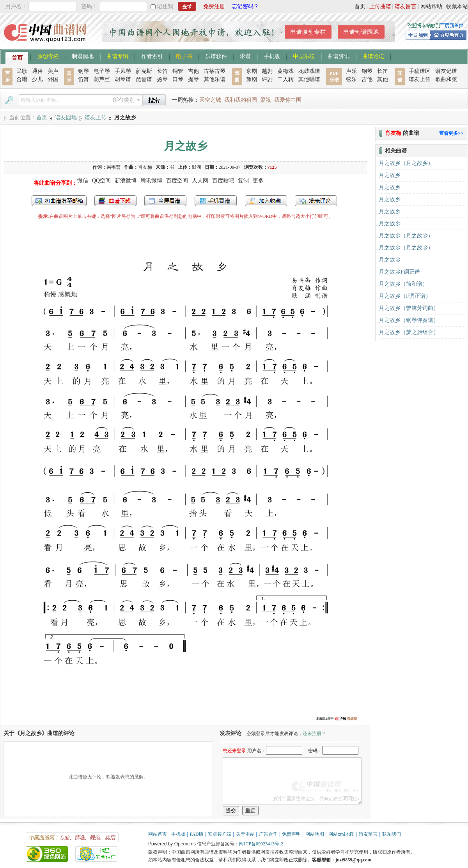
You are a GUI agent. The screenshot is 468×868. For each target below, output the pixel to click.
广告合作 (268, 834)
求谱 (245, 56)
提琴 (193, 79)
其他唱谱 (309, 79)
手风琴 (123, 71)
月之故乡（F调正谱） (405, 296)
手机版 (272, 56)
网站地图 (315, 834)
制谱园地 (83, 56)
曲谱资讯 (339, 56)
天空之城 (210, 100)
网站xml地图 (341, 834)
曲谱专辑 (117, 56)
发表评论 (316, 201)
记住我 (165, 6)
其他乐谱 (214, 79)
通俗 (37, 71)
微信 (83, 181)
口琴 (178, 79)
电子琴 (102, 71)
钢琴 (83, 71)
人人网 (200, 181)
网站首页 (158, 834)
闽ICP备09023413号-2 (261, 844)
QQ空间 (101, 181)
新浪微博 (126, 181)
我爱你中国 (288, 100)
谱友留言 (406, 6)
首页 (360, 6)
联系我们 (392, 834)
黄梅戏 (285, 71)
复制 (243, 181)
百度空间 (177, 181)
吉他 (193, 71)
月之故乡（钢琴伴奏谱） (409, 320)
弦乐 (351, 79)
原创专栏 (48, 56)
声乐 (351, 71)
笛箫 (83, 79)
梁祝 (266, 100)
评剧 (267, 79)
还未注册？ (314, 734)
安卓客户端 (220, 834)
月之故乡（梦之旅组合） (409, 332)
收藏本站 (457, 6)
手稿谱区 (420, 71)
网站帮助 (431, 6)
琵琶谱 (144, 79)
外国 (53, 79)
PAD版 (197, 834)
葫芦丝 (102, 79)
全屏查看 (165, 201)
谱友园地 (66, 118)
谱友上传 (420, 79)
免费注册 (214, 6)
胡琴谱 (123, 79)
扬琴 (162, 79)
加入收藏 (266, 201)
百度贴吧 (223, 181)
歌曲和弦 (446, 79)
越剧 (267, 71)
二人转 (285, 79)
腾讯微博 (151, 181)
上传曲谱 (380, 6)
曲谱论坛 (373, 56)
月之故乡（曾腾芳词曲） (409, 308)
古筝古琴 (214, 71)
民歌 (22, 71)
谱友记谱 (446, 71)
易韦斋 (113, 167)
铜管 (178, 71)
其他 (383, 79)
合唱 (22, 79)
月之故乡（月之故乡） (406, 163)
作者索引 (152, 56)
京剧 (252, 71)
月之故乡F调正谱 (399, 272)
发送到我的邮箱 (59, 201)
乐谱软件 (216, 56)
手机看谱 (216, 201)
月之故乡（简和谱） (403, 284)
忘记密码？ (245, 6)
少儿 (37, 79)
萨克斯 (144, 71)
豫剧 (252, 79)
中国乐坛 (304, 56)
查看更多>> (451, 133)
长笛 (162, 71)
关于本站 (245, 834)
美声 (53, 71)
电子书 (184, 56)
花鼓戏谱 (309, 71)
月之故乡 (390, 175)
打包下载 (115, 201)
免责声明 (291, 834)
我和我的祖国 (241, 100)
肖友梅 (145, 167)
